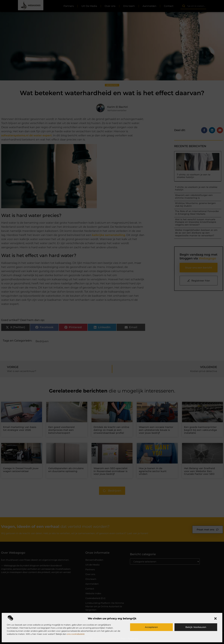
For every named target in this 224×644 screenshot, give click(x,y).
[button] (215, 619)
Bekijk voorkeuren (196, 627)
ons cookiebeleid (76, 634)
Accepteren (151, 627)
